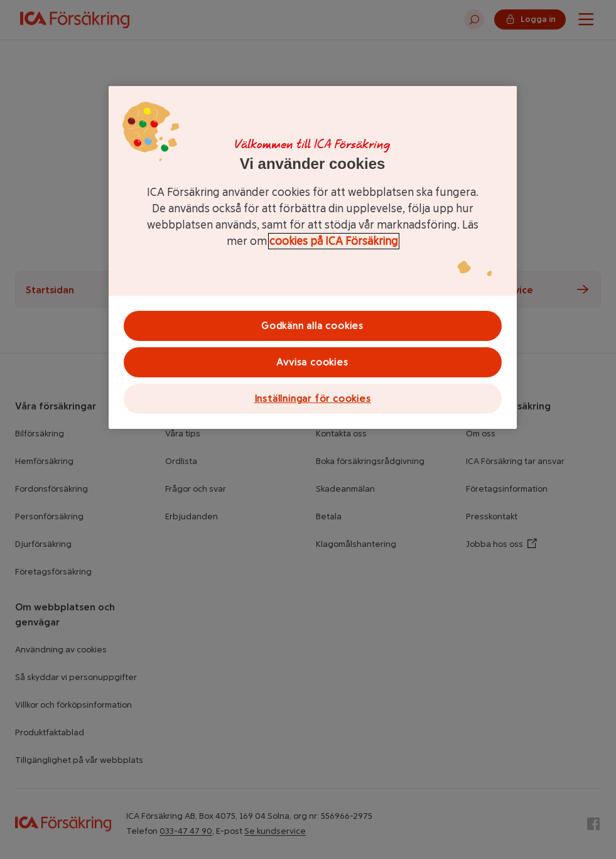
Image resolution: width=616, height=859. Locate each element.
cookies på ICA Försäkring (334, 241)
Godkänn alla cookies (312, 326)
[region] (313, 257)
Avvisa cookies (312, 362)
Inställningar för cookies (313, 398)
